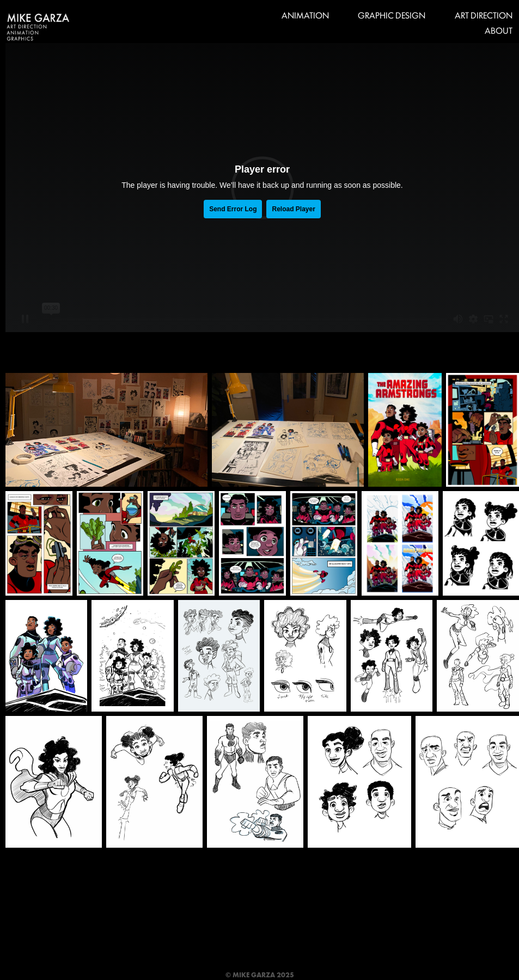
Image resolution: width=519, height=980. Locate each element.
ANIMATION (305, 15)
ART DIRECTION (484, 15)
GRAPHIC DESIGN (392, 15)
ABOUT (499, 30)
